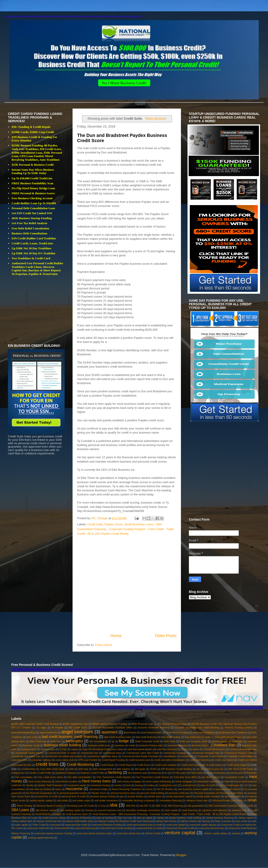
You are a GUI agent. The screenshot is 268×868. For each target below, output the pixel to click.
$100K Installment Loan (75, 724)
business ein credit (125, 746)
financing (156, 773)
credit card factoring (200, 760)
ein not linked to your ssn (210, 769)
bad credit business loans (118, 737)
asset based (130, 733)
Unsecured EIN (62, 828)
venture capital (180, 833)
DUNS (153, 769)
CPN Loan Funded (88, 760)
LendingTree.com (168, 785)
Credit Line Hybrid (224, 760)
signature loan (239, 810)
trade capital (21, 825)
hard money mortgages (129, 782)
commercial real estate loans (102, 756)
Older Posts (166, 636)
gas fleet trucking (211, 777)
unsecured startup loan (129, 833)
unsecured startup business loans (94, 833)
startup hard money (166, 821)
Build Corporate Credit (147, 741)
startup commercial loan (49, 821)
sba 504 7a (145, 806)
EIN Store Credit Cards (241, 769)
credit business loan (139, 760)
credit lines (47, 764)
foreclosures (237, 773)
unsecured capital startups (203, 825)
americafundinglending (23, 733)
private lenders (136, 796)
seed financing (190, 810)
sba (114, 805)
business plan (48, 749)
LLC (246, 785)
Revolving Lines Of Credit (80, 806)
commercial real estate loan (26, 756)
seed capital (171, 810)
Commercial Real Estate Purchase (140, 756)
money (149, 789)
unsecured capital (176, 825)
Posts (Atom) (104, 645)
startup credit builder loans (80, 821)
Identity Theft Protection (50, 785)
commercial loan (89, 753)
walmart (236, 833)
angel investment (48, 733)
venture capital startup (216, 833)
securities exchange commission (143, 810)
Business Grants (200, 746)
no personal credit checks (226, 789)
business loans (29, 749)
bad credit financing (146, 737)
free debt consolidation (80, 777)
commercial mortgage (175, 753)
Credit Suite (95, 524)
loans (58, 789)
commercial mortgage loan (205, 753)
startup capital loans (22, 821)
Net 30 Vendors (165, 789)
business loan (224, 745)
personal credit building (152, 793)
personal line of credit (46, 796)
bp (113, 741)
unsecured (55, 825)
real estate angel (81, 801)
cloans (196, 749)
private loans (155, 796)
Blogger (181, 855)
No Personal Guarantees (39, 793)
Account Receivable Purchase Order (112, 728)
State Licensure (223, 821)
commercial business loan (243, 749)
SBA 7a (160, 806)
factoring (115, 772)
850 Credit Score (78, 728)
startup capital (245, 818)
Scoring (89, 810)
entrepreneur (18, 773)
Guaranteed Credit (235, 777)
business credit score (99, 746)
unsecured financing (85, 828)
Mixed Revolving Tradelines (127, 789)
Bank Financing (38, 741)
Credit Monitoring (80, 765)
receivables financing (171, 801)
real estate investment (106, 801)
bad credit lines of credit (198, 737)
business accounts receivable (227, 741)
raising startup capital (41, 801)
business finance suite (151, 746)
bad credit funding (171, 737)
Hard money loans (96, 781)
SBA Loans (20, 810)
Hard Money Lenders (66, 782)
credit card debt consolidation (170, 760)
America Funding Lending (239, 728)
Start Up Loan (125, 818)
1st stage (41, 728)
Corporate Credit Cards (210, 756)
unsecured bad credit (76, 825)
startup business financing (220, 818)
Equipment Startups (66, 773)
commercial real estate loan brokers (64, 756)
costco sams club (64, 760)
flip (208, 773)
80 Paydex (57, 728)
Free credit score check (50, 777)
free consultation (24, 777)
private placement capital (179, 796)
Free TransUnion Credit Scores (152, 777)
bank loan (56, 741)
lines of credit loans (229, 785)
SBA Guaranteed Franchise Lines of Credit (231, 806)
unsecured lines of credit (149, 828)
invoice (118, 785)
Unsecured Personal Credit (180, 828)
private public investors (208, 796)
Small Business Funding (48, 814)
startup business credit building (185, 818)
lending (151, 785)
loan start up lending (40, 789)
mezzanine (74, 789)
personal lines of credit (74, 796)
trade (254, 821)
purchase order (233, 796)
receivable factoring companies (139, 801)
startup (161, 818)
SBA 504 (130, 806)
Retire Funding (24, 806)
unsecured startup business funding (53, 833)
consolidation (169, 756)
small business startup (54, 818)
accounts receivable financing (154, 728)
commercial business (214, 749)
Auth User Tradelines (204, 733)
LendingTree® (189, 785)
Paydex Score (114, 524)
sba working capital (71, 810)
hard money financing (40, 782)
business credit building (63, 745)
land (129, 785)
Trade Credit (39, 825)
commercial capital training (29, 753)
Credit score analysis (165, 765)
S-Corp (102, 806)
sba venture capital (46, 810)
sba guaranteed (196, 806)
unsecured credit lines (38, 828)
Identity (30, 785)
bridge (124, 741)
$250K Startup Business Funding (110, 724)
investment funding (100, 785)
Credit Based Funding (113, 760)
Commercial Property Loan (239, 753)
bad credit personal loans (228, 737)
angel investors (77, 732)
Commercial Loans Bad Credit (142, 753)
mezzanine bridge (98, 789)
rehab (252, 800)
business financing (177, 746)
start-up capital (145, 818)
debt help (83, 769)
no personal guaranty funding (72, 793)
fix (166, 773)
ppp (122, 796)
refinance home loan (197, 801)
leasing (139, 785)
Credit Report (126, 765)
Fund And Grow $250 (185, 777)
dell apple (140, 769)
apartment (110, 732)
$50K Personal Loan (142, 724)
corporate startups (41, 760)
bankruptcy (74, 741)
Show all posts (156, 119)
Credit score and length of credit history (201, 765)
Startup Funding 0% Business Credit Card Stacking (125, 821)
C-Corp (63, 749)
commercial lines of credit (62, 753)
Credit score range (236, 765)
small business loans (77, 814)
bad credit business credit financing (70, 737)
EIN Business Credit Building (176, 769)
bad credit (32, 737)
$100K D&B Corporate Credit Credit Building (35, 724)
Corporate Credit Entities (240, 756)
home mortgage (184, 782)
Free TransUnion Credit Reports (114, 777)
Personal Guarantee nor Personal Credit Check (219, 793)
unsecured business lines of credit (144, 825)
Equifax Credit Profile (40, 773)
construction (187, 756)
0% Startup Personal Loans (172, 724)
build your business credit (193, 741)
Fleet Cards (197, 773)
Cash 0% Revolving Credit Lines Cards (102, 749)
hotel (227, 782)
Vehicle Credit (153, 833)
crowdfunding (28, 769)
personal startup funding (102, 796)
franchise (252, 773)
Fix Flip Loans (179, 773)
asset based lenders (151, 733)
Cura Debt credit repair (52, 769)
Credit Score (144, 765)
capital (75, 749)
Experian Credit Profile (92, 773)
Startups (206, 821)
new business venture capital (193, 789)
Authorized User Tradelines (233, 733)
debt (71, 769)
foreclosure (220, 773)
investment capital (77, 785)
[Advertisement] (43, 585)
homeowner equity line (208, 782)
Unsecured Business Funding (107, 825)
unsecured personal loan (211, 828)
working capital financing (41, 838)
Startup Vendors (189, 821)
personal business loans (123, 793)
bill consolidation (98, 741)
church (184, 749)
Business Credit (31, 746)
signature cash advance (215, 810)
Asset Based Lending (177, 733)
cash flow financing (167, 749)
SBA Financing (175, 806)
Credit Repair (107, 765)
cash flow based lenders (140, 749)
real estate (62, 801)
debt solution (123, 769)
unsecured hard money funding (116, 828)
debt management (102, 769)
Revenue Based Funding (50, 806)
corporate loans (19, 760)
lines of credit (207, 785)
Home (116, 636)
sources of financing (81, 818)
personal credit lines (179, 793)
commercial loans (112, 753)
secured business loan (110, 810)
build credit (169, 741)
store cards (241, 821)
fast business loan (138, 773)
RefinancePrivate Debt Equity (228, 801)
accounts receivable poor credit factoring (197, 728)
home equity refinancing (159, 782)
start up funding (105, 818)
